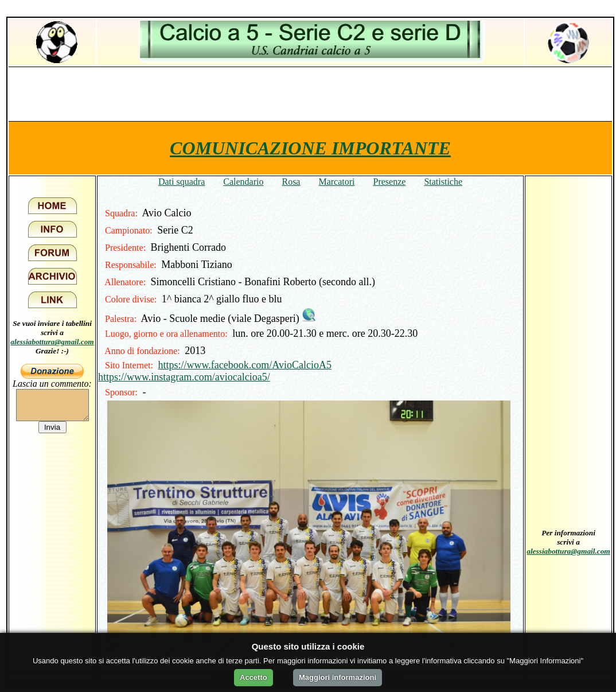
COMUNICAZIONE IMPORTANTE (310, 148)
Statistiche (443, 182)
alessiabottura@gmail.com (52, 342)
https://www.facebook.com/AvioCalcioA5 (244, 365)
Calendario (243, 182)
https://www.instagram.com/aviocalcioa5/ (184, 377)
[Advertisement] (310, 94)
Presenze (390, 182)
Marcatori (336, 182)
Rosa (291, 182)
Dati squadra (182, 182)
